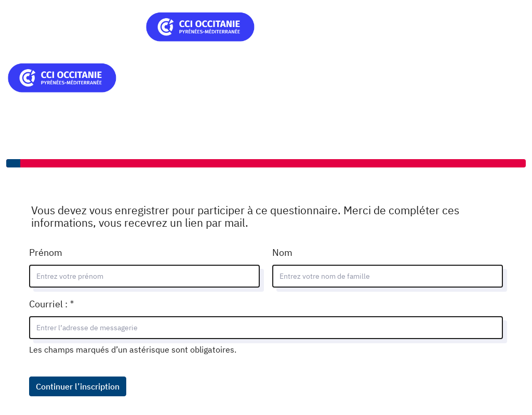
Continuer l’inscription (78, 386)
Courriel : (78, 303)
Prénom (46, 252)
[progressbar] (266, 163)
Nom (282, 252)
